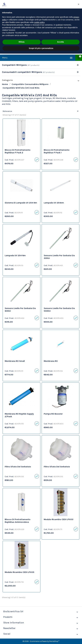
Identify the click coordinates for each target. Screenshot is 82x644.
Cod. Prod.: (9, 160)
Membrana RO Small (15, 361)
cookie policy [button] (39, 22)
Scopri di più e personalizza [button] (41, 48)
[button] (79, 4)
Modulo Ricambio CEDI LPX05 (20, 572)
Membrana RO (51, 361)
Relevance (41, 111)
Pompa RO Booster (53, 414)
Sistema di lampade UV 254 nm (21, 203)
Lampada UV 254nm (54, 203)
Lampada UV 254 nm (15, 255)
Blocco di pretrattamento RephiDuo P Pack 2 (18, 151)
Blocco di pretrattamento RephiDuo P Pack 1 (57, 151)
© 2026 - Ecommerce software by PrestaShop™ (41, 641)
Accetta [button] (61, 42)
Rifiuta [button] (22, 42)
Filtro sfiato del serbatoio (18, 467)
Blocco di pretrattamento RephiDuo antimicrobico (18, 521)
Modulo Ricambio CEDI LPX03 (59, 519)
